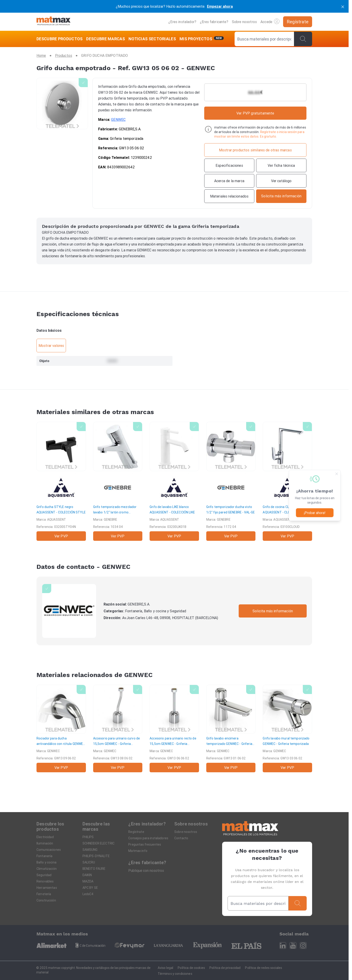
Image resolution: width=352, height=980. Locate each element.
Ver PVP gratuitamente (255, 113)
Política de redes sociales (263, 968)
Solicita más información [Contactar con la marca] (273, 611)
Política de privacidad (225, 968)
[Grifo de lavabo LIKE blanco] (174, 481)
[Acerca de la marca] (229, 181)
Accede (270, 21)
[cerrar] (343, 6)
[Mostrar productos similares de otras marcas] (255, 150)
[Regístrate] (298, 22)
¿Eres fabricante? (214, 22)
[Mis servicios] (202, 39)
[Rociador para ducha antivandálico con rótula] (61, 729)
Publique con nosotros (146, 870)
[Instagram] (303, 945)
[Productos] (64, 55)
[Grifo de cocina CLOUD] (287, 481)
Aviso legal (166, 968)
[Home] (53, 22)
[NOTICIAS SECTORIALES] (152, 39)
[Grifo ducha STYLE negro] (61, 481)
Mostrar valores (51, 346)
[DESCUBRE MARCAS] (106, 39)
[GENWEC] (69, 611)
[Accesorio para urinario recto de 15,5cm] (174, 729)
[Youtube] (293, 945)
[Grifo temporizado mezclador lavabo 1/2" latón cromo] (118, 481)
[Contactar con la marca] (281, 196)
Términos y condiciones (175, 974)
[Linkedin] (283, 945)
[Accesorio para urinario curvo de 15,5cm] (118, 729)
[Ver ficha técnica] (281, 165)
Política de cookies (191, 968)
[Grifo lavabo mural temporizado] (287, 729)
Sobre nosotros (244, 22)
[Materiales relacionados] (229, 196)
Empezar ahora (220, 6)
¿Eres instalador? (182, 22)
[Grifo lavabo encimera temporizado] (231, 729)
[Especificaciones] (229, 165)
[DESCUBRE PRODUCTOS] (60, 39)
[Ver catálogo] (281, 181)
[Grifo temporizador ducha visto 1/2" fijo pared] (231, 481)
